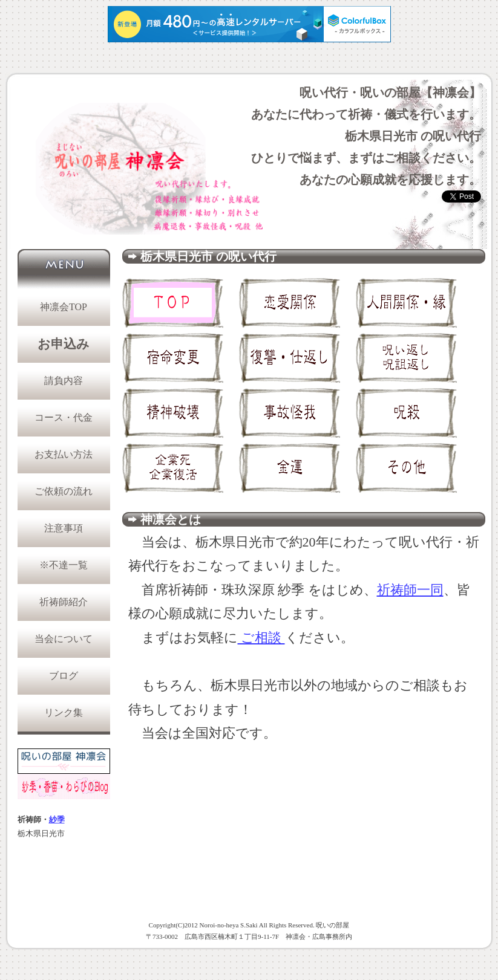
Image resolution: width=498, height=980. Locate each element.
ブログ (64, 676)
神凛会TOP (64, 307)
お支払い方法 (64, 454)
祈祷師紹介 (64, 602)
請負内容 (64, 381)
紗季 (57, 820)
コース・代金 (64, 417)
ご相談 (261, 638)
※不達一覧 (64, 565)
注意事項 (64, 528)
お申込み (64, 344)
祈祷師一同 (410, 590)
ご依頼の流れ (64, 491)
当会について (64, 639)
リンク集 (64, 712)
